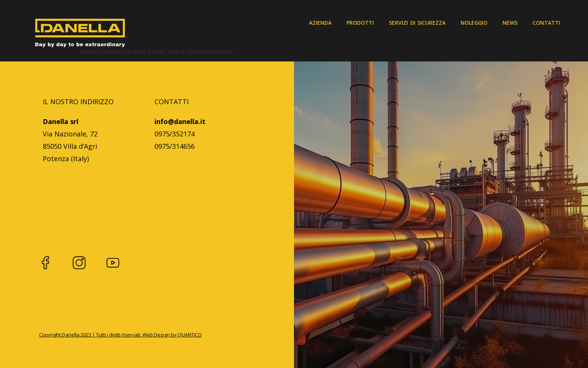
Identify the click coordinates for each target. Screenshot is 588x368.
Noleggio (474, 23)
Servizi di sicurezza (417, 23)
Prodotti (360, 23)
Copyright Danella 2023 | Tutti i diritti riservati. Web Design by (108, 335)
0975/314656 (175, 146)
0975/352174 (175, 134)
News (510, 23)
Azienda (320, 23)
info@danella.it (180, 121)
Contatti (546, 23)
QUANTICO (190, 335)
